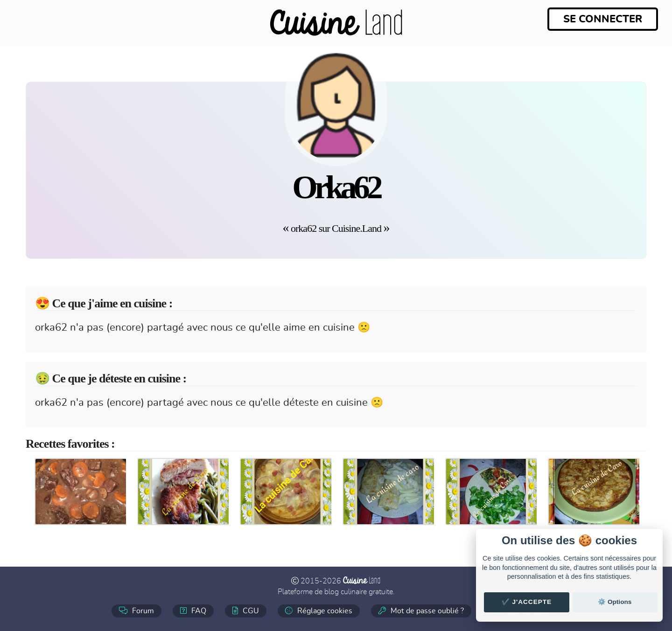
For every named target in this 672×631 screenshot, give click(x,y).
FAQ (193, 611)
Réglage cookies (319, 611)
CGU (246, 611)
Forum (136, 611)
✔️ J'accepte (527, 602)
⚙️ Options (615, 602)
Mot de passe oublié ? (421, 611)
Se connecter (603, 19)
